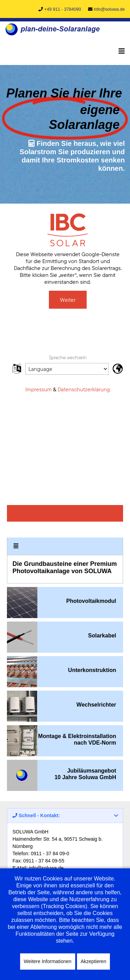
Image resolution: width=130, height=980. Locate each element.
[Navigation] (122, 51)
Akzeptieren (94, 961)
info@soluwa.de (109, 9)
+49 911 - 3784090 (63, 9)
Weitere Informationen (48, 961)
